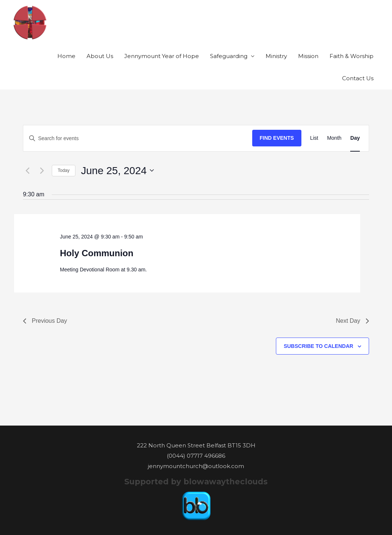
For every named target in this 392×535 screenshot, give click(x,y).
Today (64, 170)
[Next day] (42, 170)
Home (66, 56)
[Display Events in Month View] (334, 138)
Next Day (352, 321)
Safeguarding (229, 56)
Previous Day (45, 321)
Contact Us (358, 78)
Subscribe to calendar (318, 346)
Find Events (277, 138)
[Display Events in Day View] (355, 138)
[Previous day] (27, 170)
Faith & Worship (352, 56)
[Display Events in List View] (314, 138)
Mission (308, 56)
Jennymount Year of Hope (162, 56)
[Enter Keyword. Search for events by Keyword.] (138, 138)
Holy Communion (97, 253)
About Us (100, 56)
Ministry (276, 56)
